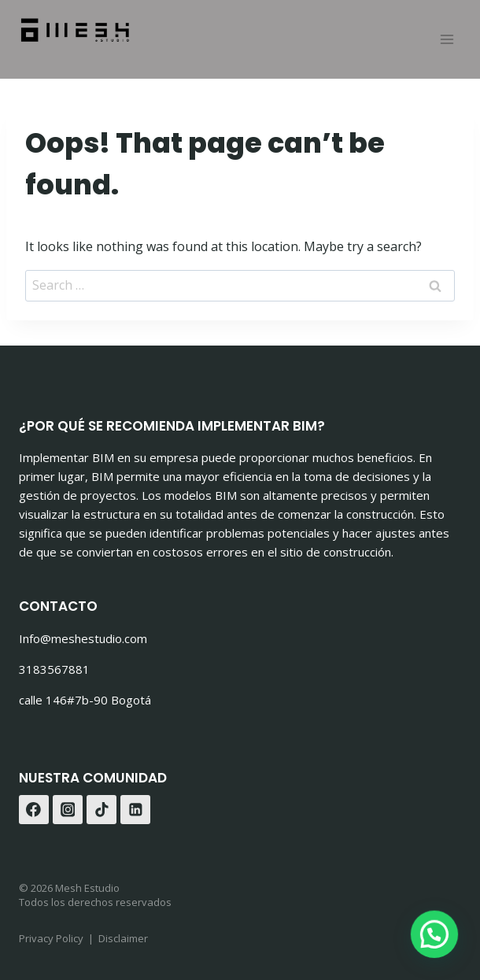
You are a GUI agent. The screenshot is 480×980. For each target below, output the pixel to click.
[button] (437, 940)
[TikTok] (102, 810)
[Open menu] (447, 39)
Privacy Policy (51, 938)
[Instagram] (68, 810)
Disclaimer (123, 938)
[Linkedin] (135, 810)
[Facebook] (34, 810)
